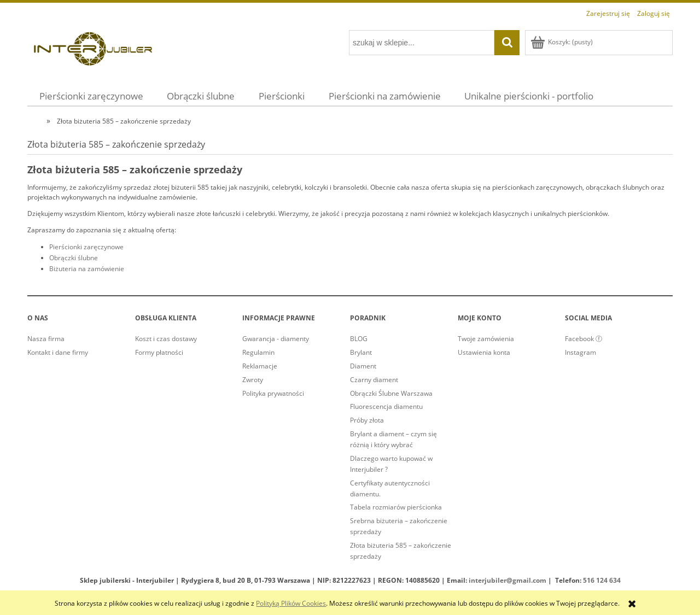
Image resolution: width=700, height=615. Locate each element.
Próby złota (367, 420)
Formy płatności (159, 352)
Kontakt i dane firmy (58, 352)
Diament (363, 366)
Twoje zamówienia (486, 339)
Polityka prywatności (273, 393)
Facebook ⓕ (584, 339)
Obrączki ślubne (74, 258)
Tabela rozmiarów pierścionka (396, 507)
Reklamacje (260, 366)
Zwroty (253, 380)
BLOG (359, 339)
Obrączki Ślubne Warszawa (391, 393)
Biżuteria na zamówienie (87, 269)
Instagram (581, 352)
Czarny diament (374, 380)
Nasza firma (46, 339)
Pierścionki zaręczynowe (86, 247)
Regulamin (258, 352)
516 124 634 (602, 580)
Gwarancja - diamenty (276, 339)
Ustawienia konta (484, 352)
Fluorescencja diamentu (386, 406)
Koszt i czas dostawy (166, 339)
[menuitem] (91, 96)
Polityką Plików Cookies (291, 603)
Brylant (361, 352)
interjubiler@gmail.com (507, 580)
